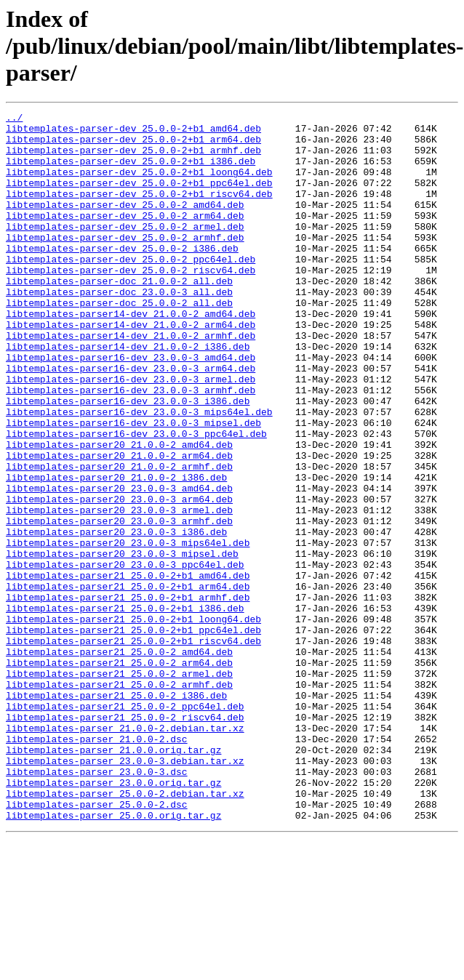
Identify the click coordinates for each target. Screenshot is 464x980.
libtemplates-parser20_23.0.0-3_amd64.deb (119, 564)
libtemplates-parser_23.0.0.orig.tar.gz (113, 917)
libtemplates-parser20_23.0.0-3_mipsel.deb (122, 643)
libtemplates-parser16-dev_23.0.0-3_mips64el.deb (139, 473)
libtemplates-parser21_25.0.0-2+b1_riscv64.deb (133, 747)
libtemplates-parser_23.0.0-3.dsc (97, 904)
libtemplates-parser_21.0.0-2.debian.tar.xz (125, 852)
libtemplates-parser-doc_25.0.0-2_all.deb (119, 342)
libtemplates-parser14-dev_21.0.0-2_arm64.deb (131, 368)
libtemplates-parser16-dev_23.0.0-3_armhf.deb (131, 446)
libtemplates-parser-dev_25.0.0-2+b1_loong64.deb (139, 185)
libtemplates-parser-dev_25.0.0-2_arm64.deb (125, 237)
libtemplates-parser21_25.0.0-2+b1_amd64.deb (128, 669)
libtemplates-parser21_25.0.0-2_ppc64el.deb (125, 826)
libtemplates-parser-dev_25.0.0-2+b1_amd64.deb (133, 132)
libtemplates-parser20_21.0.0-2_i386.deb (116, 551)
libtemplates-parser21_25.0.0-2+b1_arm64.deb (128, 682)
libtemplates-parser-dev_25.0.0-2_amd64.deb (125, 224)
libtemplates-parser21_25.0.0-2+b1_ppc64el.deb (133, 734)
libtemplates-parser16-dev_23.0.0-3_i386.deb (128, 459)
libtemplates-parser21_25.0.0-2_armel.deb (119, 787)
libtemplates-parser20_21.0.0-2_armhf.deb (119, 538)
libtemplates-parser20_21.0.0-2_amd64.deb (119, 512)
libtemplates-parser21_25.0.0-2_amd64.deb (119, 760)
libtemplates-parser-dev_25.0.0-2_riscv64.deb (131, 302)
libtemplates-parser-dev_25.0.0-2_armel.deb (125, 250)
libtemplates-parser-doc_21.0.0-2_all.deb (119, 316)
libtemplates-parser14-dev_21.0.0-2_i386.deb (128, 394)
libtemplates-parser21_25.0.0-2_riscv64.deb (125, 839)
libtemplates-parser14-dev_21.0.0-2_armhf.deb (131, 381)
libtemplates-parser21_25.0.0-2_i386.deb (116, 813)
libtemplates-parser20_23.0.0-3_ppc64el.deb (125, 656)
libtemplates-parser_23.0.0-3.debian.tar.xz (125, 891)
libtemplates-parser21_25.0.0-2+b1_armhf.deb (128, 695)
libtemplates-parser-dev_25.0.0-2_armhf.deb (125, 263)
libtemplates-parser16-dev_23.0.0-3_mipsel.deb (133, 486)
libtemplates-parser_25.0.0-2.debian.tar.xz (125, 931)
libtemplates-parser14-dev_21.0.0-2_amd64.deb (131, 355)
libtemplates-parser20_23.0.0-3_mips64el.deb (128, 630)
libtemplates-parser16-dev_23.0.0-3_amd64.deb (131, 407)
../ (14, 119)
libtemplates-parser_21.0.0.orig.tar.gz (113, 878)
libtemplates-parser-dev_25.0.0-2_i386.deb (122, 276)
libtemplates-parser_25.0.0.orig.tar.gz (113, 957)
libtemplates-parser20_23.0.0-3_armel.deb (119, 590)
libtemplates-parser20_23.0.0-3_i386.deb (116, 616)
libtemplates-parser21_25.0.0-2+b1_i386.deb (125, 708)
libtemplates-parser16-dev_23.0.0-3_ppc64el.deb (136, 499)
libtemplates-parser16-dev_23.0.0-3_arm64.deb (131, 420)
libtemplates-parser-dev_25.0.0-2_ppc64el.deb (131, 289)
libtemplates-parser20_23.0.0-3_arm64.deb (119, 577)
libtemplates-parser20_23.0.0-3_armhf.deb (119, 603)
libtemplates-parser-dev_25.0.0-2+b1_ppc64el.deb (139, 198)
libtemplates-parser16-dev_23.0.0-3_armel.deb (131, 433)
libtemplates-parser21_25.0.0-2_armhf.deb (119, 800)
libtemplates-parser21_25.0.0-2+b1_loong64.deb (133, 721)
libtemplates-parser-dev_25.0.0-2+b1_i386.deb (131, 172)
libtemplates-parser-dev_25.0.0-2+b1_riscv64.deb (139, 211)
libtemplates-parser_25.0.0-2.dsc (97, 944)
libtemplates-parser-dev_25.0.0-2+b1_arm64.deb (133, 145)
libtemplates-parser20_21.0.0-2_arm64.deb (119, 525)
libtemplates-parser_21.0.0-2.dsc (97, 865)
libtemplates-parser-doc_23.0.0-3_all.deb (119, 329)
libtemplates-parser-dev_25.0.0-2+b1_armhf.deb (133, 158)
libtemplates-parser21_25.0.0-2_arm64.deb (119, 774)
